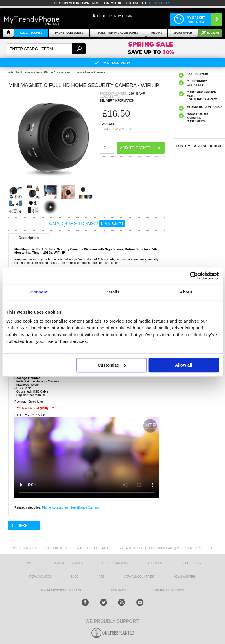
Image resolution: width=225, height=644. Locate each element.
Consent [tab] (39, 292)
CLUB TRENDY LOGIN (115, 16)
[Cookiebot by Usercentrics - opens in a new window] (194, 276)
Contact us (120, 590)
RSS (101, 577)
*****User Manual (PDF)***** (34, 408)
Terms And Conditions (166, 590)
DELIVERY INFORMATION (117, 101)
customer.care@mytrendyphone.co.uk (181, 548)
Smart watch (183, 33)
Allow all (184, 365)
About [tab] (186, 292)
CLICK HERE (160, 3)
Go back (17, 72)
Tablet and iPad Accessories (118, 33)
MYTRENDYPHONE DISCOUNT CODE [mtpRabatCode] (66, 590)
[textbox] (46, 49)
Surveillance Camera (85, 507)
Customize (112, 365)
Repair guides (40, 577)
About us (155, 563)
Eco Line (213, 33)
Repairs (157, 33)
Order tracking (115, 563)
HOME (28, 563)
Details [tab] (113, 292)
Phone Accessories (69, 33)
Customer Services (67, 563)
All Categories (31, 33)
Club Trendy (191, 563)
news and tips (185, 577)
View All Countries (139, 577)
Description (29, 238)
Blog (75, 577)
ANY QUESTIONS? (87, 224)
